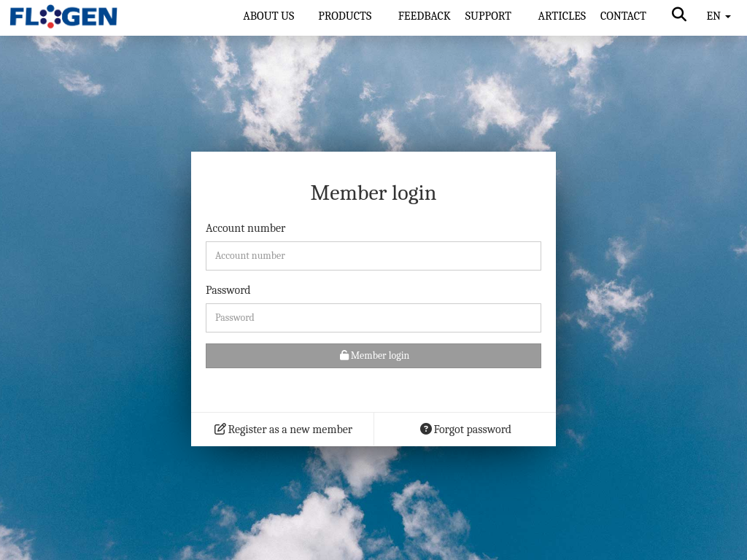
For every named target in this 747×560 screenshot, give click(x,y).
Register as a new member (283, 429)
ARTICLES (562, 16)
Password (228, 290)
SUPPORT (490, 16)
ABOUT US (268, 16)
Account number (245, 228)
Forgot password (465, 429)
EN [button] (718, 16)
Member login (374, 355)
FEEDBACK (425, 16)
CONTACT (623, 16)
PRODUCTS (346, 16)
